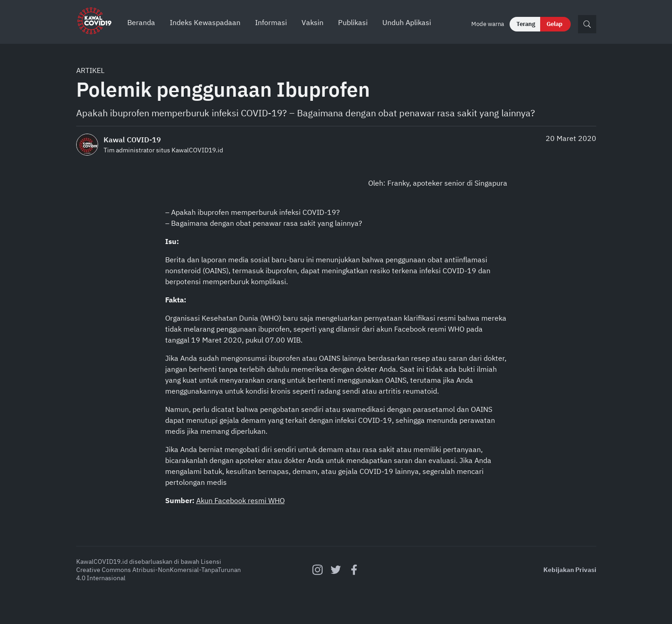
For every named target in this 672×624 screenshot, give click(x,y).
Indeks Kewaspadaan (205, 22)
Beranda (141, 22)
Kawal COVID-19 (132, 140)
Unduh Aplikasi (407, 22)
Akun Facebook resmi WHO (240, 500)
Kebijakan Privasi (570, 570)
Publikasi (353, 22)
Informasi (271, 22)
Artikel (90, 70)
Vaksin (313, 22)
